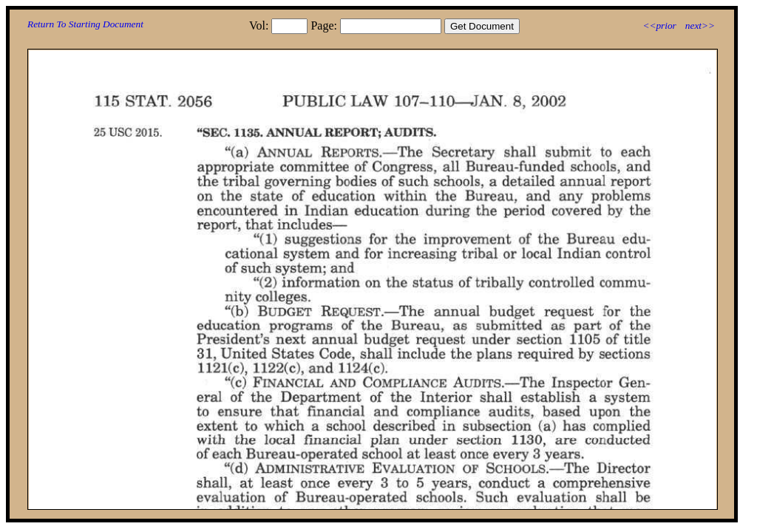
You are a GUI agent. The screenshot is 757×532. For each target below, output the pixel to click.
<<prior (659, 25)
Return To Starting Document (85, 24)
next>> (700, 25)
